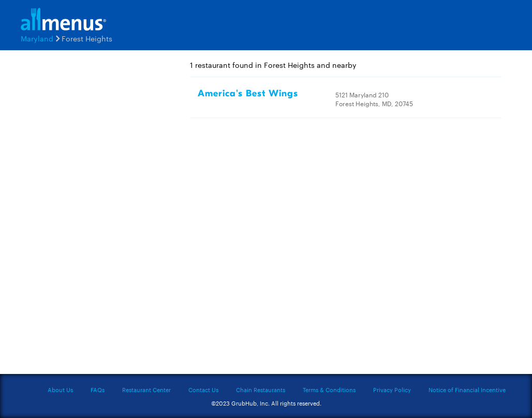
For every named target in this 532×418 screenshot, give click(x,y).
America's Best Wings (248, 93)
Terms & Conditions (329, 390)
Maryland (37, 38)
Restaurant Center (146, 390)
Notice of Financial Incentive (467, 390)
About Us (60, 390)
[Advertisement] (93, 216)
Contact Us (203, 390)
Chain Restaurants (261, 390)
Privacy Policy (392, 390)
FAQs (98, 390)
